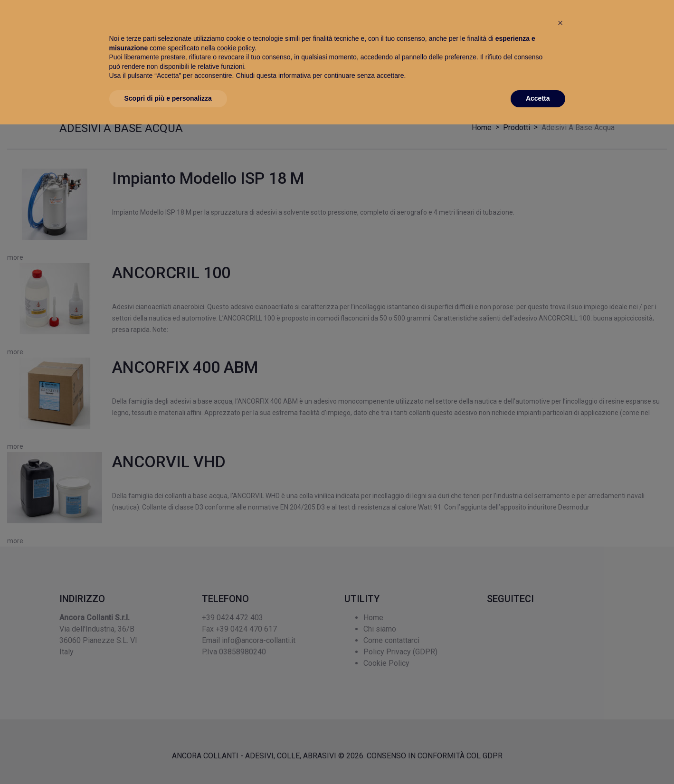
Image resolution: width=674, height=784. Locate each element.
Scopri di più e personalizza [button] (168, 758)
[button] (560, 682)
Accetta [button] (538, 758)
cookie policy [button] (236, 708)
